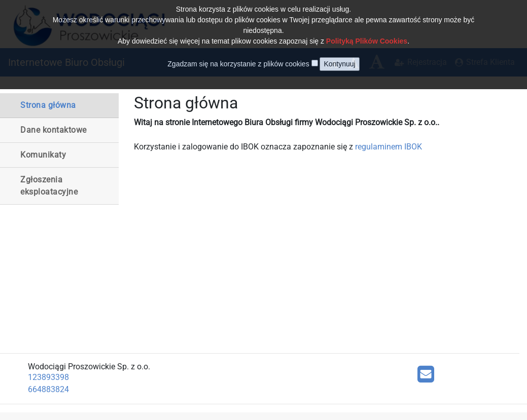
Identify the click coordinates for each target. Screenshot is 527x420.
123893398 (48, 377)
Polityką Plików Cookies (367, 33)
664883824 (48, 389)
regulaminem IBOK (389, 147)
